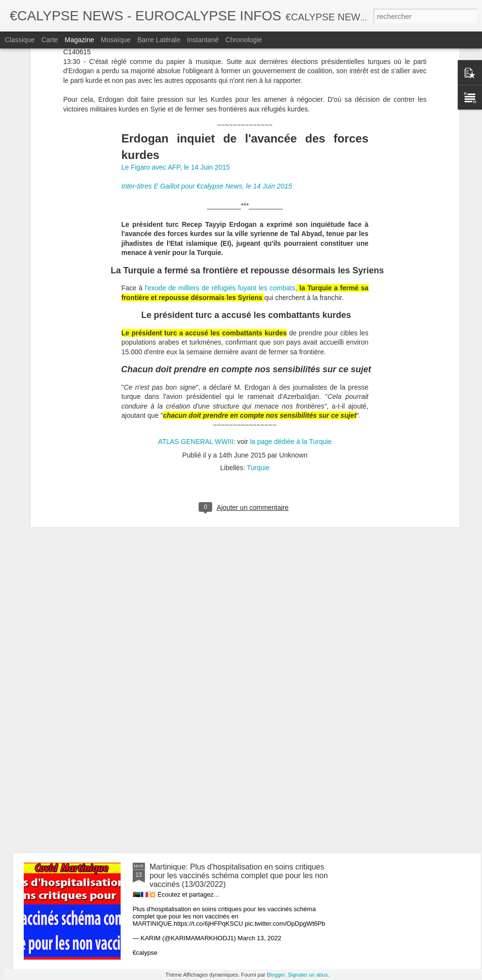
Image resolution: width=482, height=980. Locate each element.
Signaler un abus (308, 975)
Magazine (80, 40)
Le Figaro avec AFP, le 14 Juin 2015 (176, 57)
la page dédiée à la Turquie (290, 331)
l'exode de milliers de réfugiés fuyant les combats (220, 177)
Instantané (203, 40)
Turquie (258, 357)
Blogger (276, 975)
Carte (49, 40)
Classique (20, 40)
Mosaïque (116, 40)
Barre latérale (159, 40)
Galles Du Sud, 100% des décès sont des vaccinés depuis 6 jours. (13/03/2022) (237, 651)
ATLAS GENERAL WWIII (196, 331)
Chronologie (244, 40)
